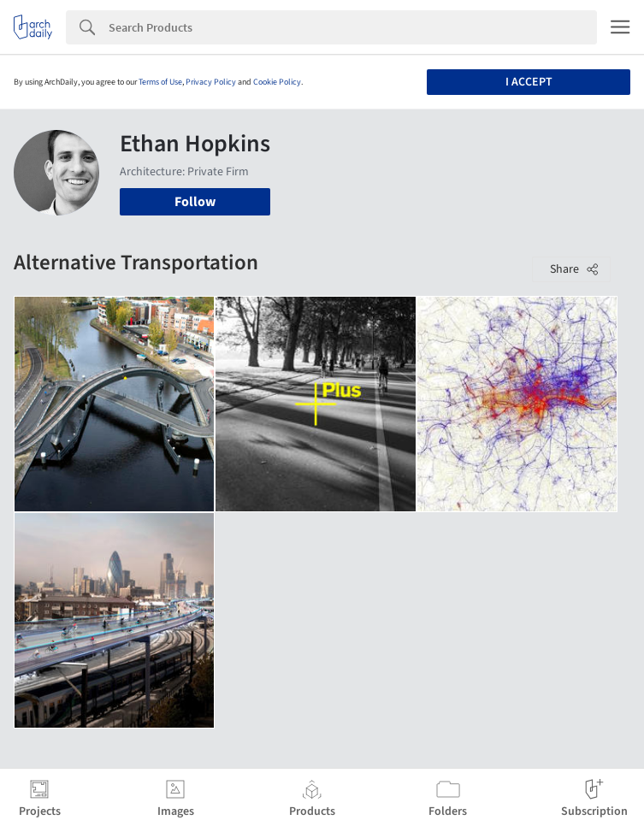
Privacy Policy (211, 82)
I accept (529, 82)
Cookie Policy (277, 82)
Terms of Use (160, 82)
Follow (195, 202)
